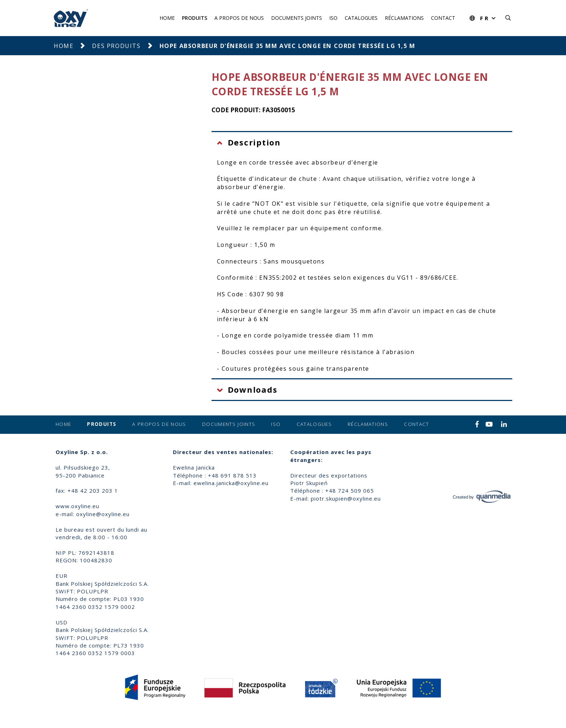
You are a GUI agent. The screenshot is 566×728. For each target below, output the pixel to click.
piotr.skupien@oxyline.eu (346, 498)
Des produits (116, 46)
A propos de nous (239, 18)
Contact (443, 18)
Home (167, 18)
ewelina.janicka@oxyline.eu (231, 483)
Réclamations (404, 18)
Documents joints (297, 18)
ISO (333, 18)
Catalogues (361, 18)
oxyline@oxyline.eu (103, 514)
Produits (195, 18)
